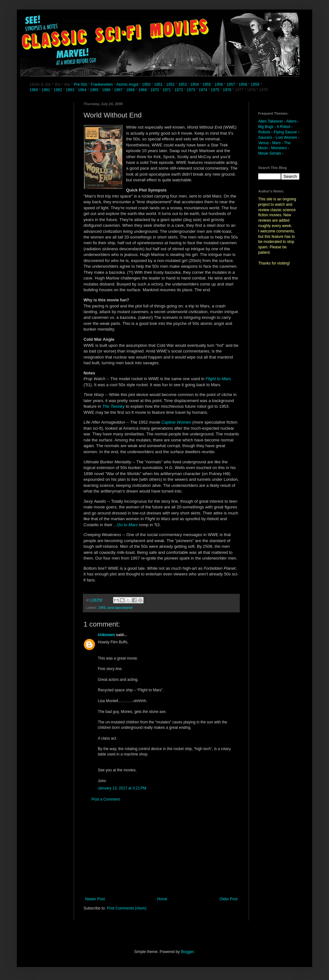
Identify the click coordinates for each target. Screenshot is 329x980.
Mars (276, 143)
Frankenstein (102, 84)
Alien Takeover (271, 121)
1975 (215, 90)
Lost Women (286, 138)
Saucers (265, 138)
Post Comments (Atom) (127, 908)
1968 (131, 90)
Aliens (292, 121)
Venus (263, 143)
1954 (195, 84)
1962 (58, 90)
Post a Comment (106, 799)
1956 (219, 84)
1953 (182, 84)
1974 (204, 90)
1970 (155, 90)
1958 (243, 84)
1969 (143, 90)
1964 (83, 90)
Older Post (228, 899)
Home (162, 899)
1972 (179, 90)
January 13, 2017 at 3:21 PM (122, 788)
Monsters (279, 148)
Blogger (187, 952)
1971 (167, 90)
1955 (207, 84)
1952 (170, 84)
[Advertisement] (161, 849)
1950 (146, 84)
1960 (34, 90)
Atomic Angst (127, 84)
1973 (191, 90)
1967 (119, 90)
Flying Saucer (285, 132)
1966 (107, 90)
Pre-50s (80, 84)
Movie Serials (270, 153)
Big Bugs (266, 127)
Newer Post (95, 899)
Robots (264, 132)
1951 (158, 84)
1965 (94, 90)
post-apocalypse (120, 607)
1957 (231, 84)
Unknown (106, 635)
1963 (70, 90)
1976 (227, 90)
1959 (256, 84)
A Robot (283, 127)
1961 (46, 90)
